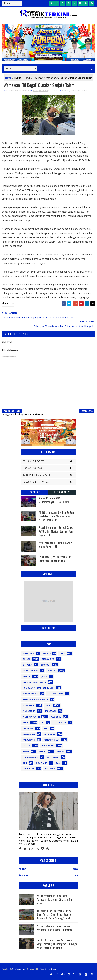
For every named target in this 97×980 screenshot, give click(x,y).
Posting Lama (87, 411)
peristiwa (50, 769)
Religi (26, 752)
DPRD (62, 653)
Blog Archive (62, 492)
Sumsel (61, 752)
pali (58, 763)
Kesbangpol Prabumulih (36, 700)
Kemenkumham (55, 694)
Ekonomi (46, 665)
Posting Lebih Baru (12, 411)
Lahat (49, 705)
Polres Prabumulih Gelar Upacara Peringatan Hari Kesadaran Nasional (55, 928)
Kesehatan (28, 705)
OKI (42, 723)
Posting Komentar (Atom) (29, 414)
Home (8, 78)
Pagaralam (29, 734)
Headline (52, 671)
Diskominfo (48, 659)
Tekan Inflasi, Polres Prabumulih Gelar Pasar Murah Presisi (55, 559)
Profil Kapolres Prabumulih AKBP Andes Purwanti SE (55, 545)
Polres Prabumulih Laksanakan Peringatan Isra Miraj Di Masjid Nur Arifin (55, 899)
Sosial (42, 752)
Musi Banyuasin (31, 717)
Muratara (51, 711)
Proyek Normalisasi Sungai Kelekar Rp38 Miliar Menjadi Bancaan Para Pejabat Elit (56, 531)
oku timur (38, 78)
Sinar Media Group (48, 969)
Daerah (27, 659)
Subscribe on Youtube (49, 475)
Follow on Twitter (49, 461)
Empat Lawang (31, 671)
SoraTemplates (19, 969)
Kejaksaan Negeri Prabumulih (39, 688)
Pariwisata (29, 740)
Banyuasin (28, 653)
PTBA (46, 728)
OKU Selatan (60, 723)
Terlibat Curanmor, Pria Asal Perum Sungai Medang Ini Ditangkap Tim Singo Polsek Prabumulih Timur (57, 944)
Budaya (47, 653)
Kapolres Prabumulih (34, 682)
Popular (35, 492)
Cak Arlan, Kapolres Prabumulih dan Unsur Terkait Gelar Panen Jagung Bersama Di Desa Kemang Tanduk (54, 915)
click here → (32, 844)
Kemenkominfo (31, 694)
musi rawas (53, 757)
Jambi (44, 677)
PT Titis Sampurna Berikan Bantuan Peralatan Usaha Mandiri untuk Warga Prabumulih (57, 516)
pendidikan (29, 769)
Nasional (56, 717)
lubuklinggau (30, 757)
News (27, 78)
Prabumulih (48, 746)
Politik (27, 746)
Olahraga (28, 728)
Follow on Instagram (49, 482)
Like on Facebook (49, 468)
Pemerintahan (52, 740)
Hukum (18, 78)
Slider (25, 876)
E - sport (27, 665)
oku (25, 763)
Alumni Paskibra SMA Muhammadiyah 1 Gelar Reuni (54, 500)
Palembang (50, 734)
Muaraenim (29, 711)
